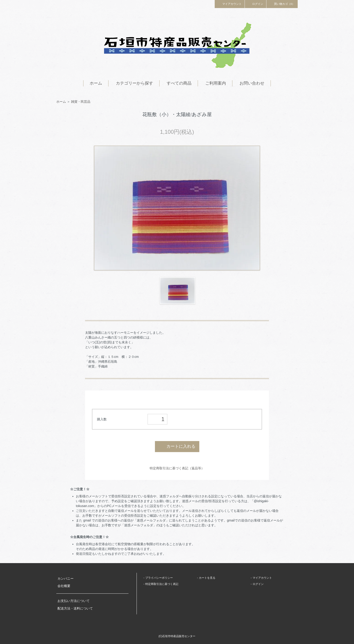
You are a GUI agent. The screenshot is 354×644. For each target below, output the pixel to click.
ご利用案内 (216, 83)
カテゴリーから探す (134, 83)
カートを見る (207, 578)
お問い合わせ (252, 83)
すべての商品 (179, 83)
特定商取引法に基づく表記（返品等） (177, 468)
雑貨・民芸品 (81, 102)
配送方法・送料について (75, 608)
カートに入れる (177, 446)
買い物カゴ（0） (282, 4)
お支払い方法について (74, 601)
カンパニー (66, 579)
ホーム (96, 83)
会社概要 (64, 586)
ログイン (256, 4)
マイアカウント (230, 4)
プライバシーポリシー (159, 578)
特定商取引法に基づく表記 (162, 584)
